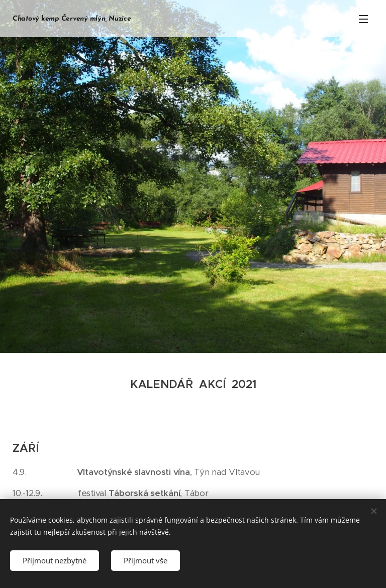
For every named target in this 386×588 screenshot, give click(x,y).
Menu (363, 19)
